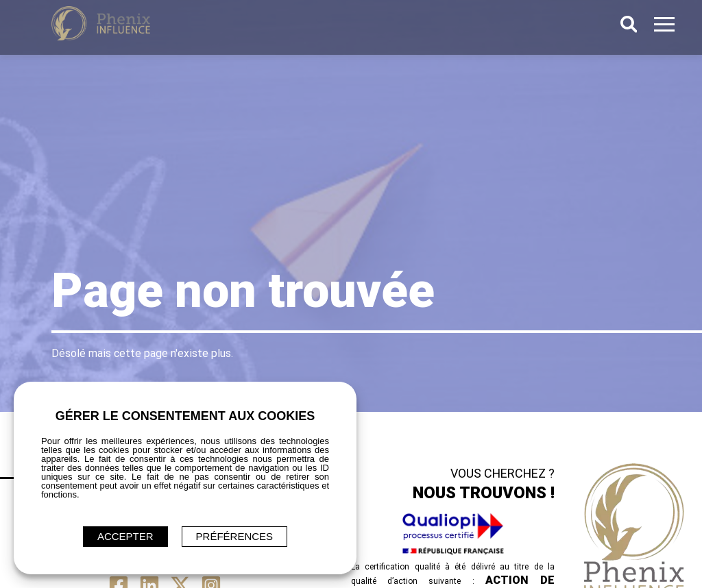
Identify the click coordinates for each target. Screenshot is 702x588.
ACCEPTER (125, 536)
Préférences (235, 536)
